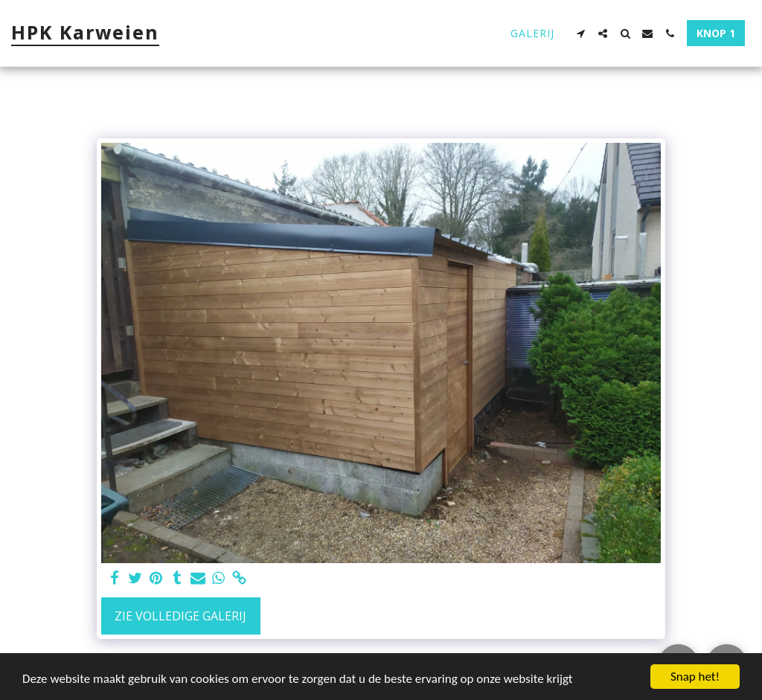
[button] (580, 33)
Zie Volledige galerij (180, 616)
